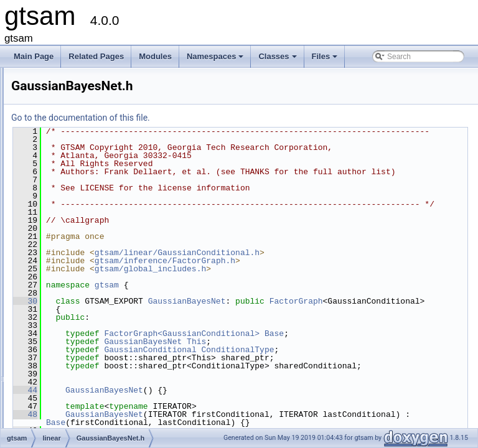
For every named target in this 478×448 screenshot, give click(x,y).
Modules (155, 56)
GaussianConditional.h (99, 337)
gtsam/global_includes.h (306, 301)
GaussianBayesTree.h (98, 296)
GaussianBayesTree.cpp (102, 282)
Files (326, 60)
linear (60, 172)
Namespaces (216, 60)
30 (181, 334)
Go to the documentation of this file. (236, 118)
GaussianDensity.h (92, 364)
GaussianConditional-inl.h (104, 309)
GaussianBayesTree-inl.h (103, 268)
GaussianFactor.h (90, 405)
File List (44, 90)
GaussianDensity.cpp (96, 350)
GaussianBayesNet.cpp (100, 241)
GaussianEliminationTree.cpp (110, 378)
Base (430, 374)
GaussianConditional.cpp (102, 323)
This (352, 382)
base (59, 118)
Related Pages (96, 56)
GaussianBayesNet (343, 334)
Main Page (34, 56)
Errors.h (74, 227)
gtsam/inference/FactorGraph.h (321, 293)
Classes (278, 60)
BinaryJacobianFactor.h (100, 186)
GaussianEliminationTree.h (106, 391)
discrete (64, 131)
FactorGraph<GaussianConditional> (337, 374)
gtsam (51, 104)
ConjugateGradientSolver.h (106, 200)
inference (66, 159)
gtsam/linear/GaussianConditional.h (333, 285)
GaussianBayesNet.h (96, 254)
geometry (67, 145)
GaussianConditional (306, 390)
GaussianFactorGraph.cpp (105, 419)
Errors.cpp (78, 213)
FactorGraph (228, 342)
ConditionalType (393, 390)
